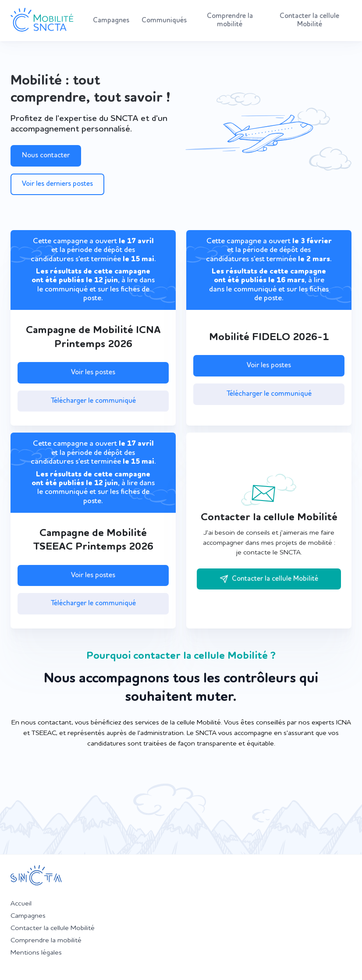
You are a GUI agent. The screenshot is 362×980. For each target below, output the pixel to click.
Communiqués (164, 21)
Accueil (21, 904)
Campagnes (111, 21)
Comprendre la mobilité (230, 20)
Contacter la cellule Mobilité (309, 20)
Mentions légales (36, 953)
